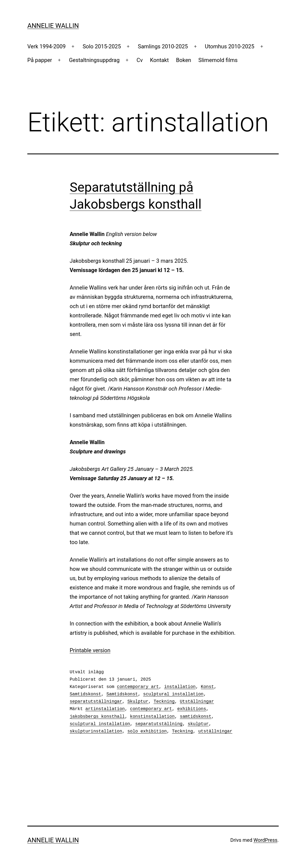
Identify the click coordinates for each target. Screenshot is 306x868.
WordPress (265, 840)
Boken (183, 60)
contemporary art (138, 687)
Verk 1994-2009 (46, 46)
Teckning (164, 702)
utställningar (215, 731)
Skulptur (138, 702)
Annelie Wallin (53, 26)
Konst (207, 687)
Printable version (90, 650)
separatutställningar (96, 702)
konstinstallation (152, 717)
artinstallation (105, 709)
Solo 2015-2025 (102, 46)
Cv (140, 60)
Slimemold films (218, 60)
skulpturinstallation (96, 731)
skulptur (198, 724)
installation (180, 687)
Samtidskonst (85, 694)
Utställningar (197, 702)
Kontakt (159, 60)
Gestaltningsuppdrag (94, 60)
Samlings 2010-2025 (163, 46)
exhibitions (192, 709)
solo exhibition (147, 731)
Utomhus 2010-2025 (230, 46)
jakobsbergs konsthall (97, 717)
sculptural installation (173, 694)
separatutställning (159, 724)
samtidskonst (195, 717)
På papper (40, 60)
